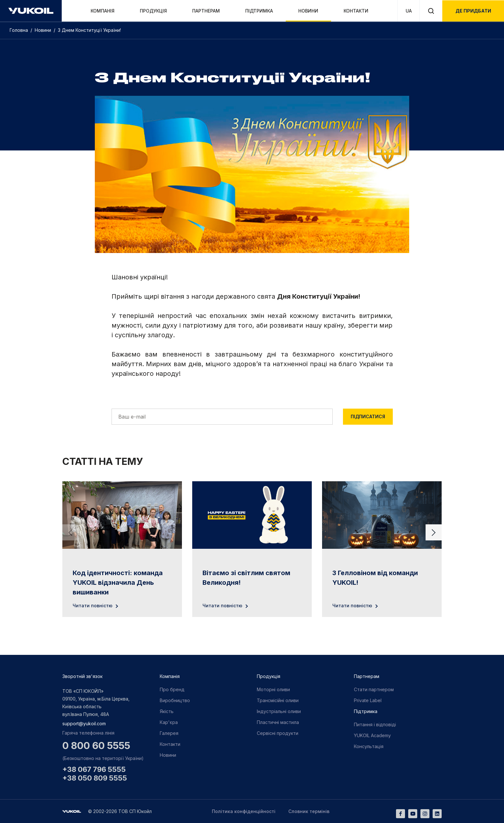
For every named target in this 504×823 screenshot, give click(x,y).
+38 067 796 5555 (94, 769)
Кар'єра (169, 722)
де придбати (473, 11)
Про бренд (172, 689)
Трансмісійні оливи (278, 700)
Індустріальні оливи (279, 711)
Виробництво (175, 700)
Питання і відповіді (375, 724)
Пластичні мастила (278, 722)
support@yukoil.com (84, 724)
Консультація (369, 746)
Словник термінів (309, 811)
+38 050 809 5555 (95, 778)
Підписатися (368, 416)
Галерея (169, 733)
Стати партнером (374, 689)
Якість (167, 711)
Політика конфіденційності (244, 811)
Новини (308, 11)
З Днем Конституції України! (91, 30)
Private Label (368, 700)
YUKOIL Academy (372, 735)
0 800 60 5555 (96, 746)
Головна (19, 30)
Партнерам (206, 11)
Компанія (103, 11)
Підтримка (259, 11)
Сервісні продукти (278, 733)
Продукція (153, 11)
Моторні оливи (273, 689)
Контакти (356, 11)
